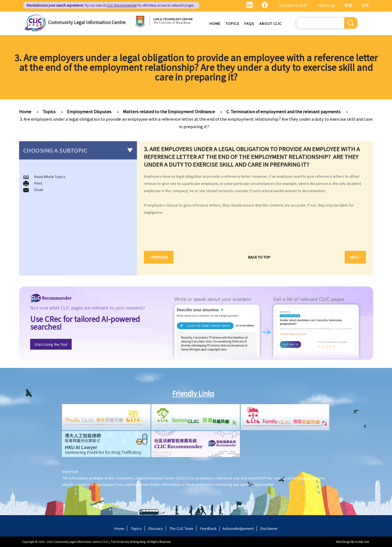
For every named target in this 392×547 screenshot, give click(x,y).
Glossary (156, 528)
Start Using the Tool (51, 344)
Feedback (208, 528)
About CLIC (270, 23)
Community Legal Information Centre (87, 22)
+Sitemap (326, 5)
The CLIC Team (181, 528)
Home (215, 23)
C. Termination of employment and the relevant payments (283, 111)
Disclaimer (269, 528)
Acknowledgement (238, 528)
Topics (232, 23)
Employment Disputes (89, 111)
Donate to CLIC (293, 5)
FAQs (249, 23)
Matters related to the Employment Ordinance (169, 111)
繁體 (348, 5)
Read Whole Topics (50, 176)
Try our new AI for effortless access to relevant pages (110, 5)
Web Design (343, 542)
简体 (365, 5)
